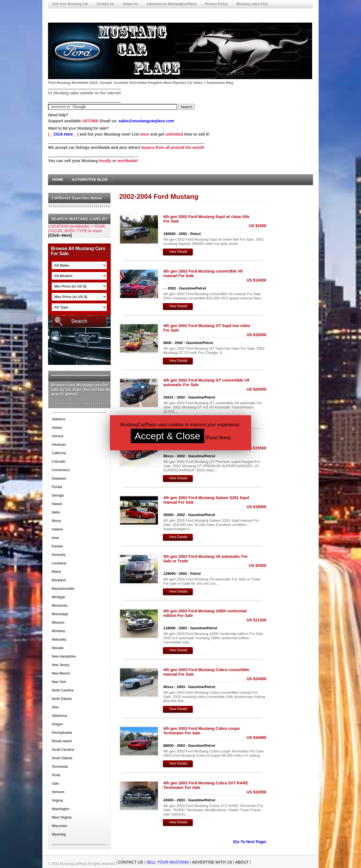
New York (59, 682)
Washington (61, 809)
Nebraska (59, 639)
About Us (130, 4)
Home (58, 180)
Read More (218, 438)
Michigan (58, 597)
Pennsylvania (62, 733)
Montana (58, 631)
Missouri (58, 623)
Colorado (59, 462)
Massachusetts (63, 589)
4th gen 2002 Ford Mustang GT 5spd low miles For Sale (207, 328)
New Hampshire (64, 656)
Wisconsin (59, 826)
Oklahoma (59, 716)
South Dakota (62, 758)
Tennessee (60, 767)
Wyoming (59, 834)
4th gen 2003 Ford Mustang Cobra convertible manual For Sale (206, 672)
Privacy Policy (216, 4)
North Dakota (62, 699)
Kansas (57, 546)
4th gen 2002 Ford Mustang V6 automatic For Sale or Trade (205, 559)
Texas (56, 775)
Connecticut (61, 470)
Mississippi (60, 614)
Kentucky (59, 555)
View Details (178, 252)
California (59, 453)
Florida (57, 487)
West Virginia (62, 817)
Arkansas (59, 445)
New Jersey (61, 665)
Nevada (57, 648)
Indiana (57, 529)
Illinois (56, 521)
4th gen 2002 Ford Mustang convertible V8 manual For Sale (203, 273)
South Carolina (63, 750)
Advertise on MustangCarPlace (172, 4)
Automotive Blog (90, 180)
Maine (56, 572)
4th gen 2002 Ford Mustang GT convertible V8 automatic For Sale (206, 382)
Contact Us (106, 4)
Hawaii (57, 504)
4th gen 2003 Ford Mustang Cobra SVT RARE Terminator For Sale (206, 785)
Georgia (58, 495)
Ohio (55, 707)
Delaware (59, 478)
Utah (55, 784)
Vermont (58, 792)
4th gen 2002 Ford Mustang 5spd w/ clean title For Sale (206, 219)
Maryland (59, 580)
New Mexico (61, 673)
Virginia (57, 800)
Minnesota (59, 606)
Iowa (55, 538)
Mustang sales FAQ (252, 4)
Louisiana (59, 563)
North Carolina (63, 690)
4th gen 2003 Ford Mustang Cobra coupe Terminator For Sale (202, 731)
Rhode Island (62, 741)
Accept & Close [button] (168, 436)
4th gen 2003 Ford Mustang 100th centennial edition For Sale (205, 613)
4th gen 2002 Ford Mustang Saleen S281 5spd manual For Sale (206, 500)
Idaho (56, 512)
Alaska (57, 428)
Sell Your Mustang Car (70, 4)
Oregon (57, 724)
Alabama (58, 419)
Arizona (57, 436)
